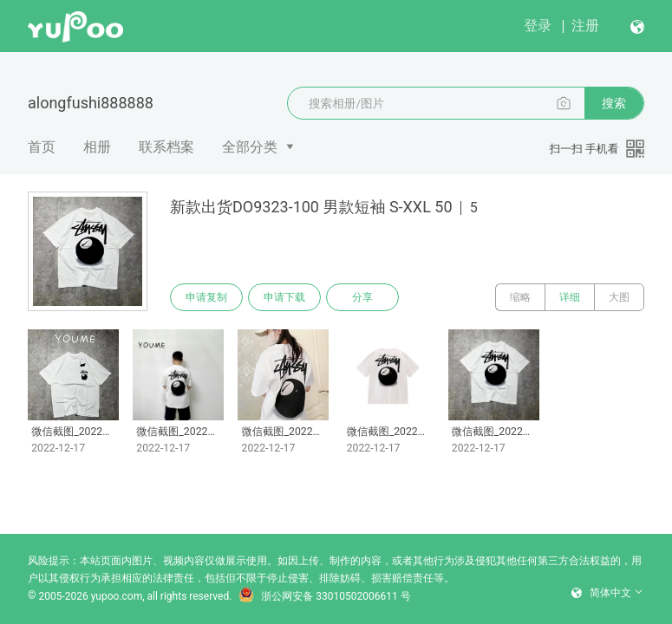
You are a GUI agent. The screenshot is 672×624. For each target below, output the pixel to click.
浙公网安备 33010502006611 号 (324, 596)
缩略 (520, 297)
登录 (538, 26)
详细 (570, 297)
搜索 (614, 103)
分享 (362, 297)
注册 (585, 26)
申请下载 (284, 297)
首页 (42, 147)
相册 (97, 147)
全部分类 (250, 147)
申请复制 (206, 297)
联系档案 (166, 147)
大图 (619, 297)
